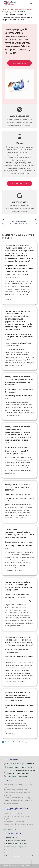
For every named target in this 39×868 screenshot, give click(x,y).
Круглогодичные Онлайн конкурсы (19, 767)
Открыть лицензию (11, 829)
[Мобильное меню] (33, 4)
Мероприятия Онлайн (24, 9)
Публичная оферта (12, 837)
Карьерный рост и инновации (17, 776)
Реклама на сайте (11, 853)
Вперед (24, 742)
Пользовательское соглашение (16, 841)
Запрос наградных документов (16, 847)
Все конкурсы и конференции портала (20, 764)
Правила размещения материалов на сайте (20, 856)
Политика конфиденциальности (16, 844)
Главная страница (8, 9)
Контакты (9, 850)
